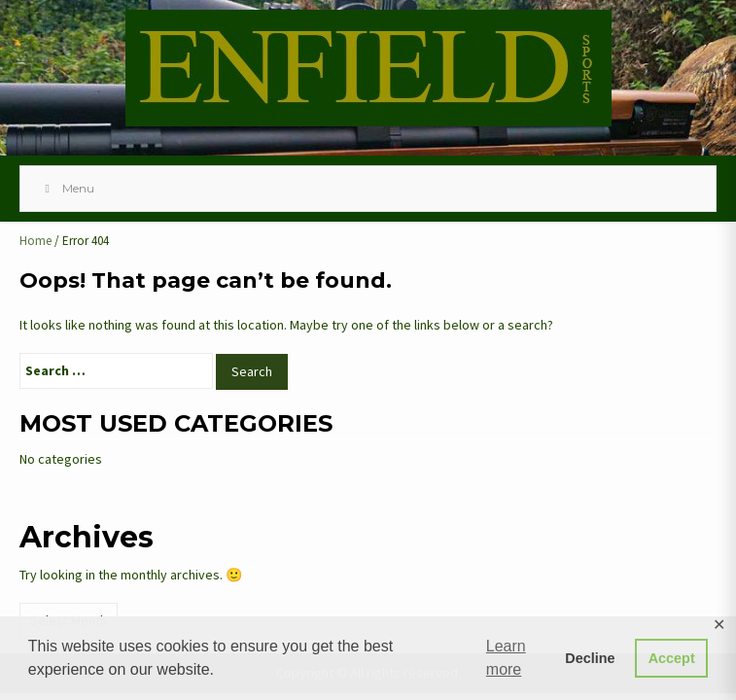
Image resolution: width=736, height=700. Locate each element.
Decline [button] (590, 658)
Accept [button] (672, 658)
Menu (67, 188)
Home (35, 241)
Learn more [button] (506, 658)
